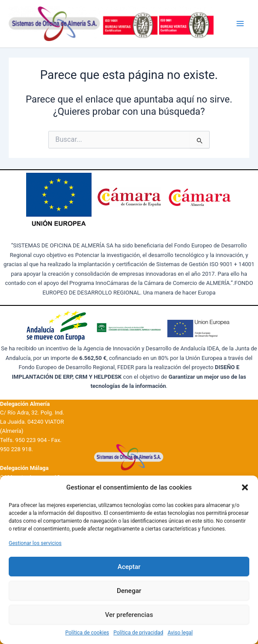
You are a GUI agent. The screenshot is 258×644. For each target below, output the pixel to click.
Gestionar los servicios (35, 543)
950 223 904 (31, 440)
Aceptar (129, 567)
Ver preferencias (129, 615)
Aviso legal (180, 633)
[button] (245, 487)
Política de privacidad (138, 633)
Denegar (129, 591)
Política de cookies (87, 633)
